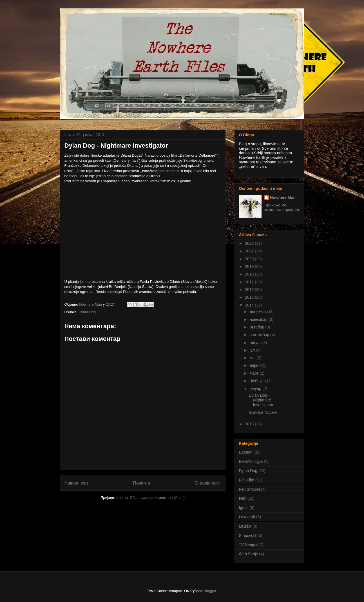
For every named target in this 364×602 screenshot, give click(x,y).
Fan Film (247, 480)
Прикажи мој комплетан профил (282, 207)
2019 (250, 266)
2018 (250, 274)
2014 (250, 305)
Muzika (245, 526)
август (256, 343)
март (255, 373)
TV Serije (247, 545)
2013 (250, 424)
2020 (250, 259)
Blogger (210, 591)
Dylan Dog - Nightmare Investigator (261, 400)
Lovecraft (247, 517)
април (256, 365)
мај (253, 358)
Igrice (244, 508)
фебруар (258, 381)
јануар (256, 388)
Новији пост (77, 483)
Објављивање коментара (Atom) (157, 498)
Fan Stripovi (250, 489)
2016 (250, 290)
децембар (259, 312)
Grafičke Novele (263, 412)
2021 (250, 251)
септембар (260, 335)
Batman (246, 452)
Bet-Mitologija (251, 461)
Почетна (142, 483)
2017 (250, 282)
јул (253, 350)
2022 (250, 243)
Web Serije (249, 554)
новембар (259, 319)
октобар (257, 327)
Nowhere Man (283, 197)
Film (243, 498)
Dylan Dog (87, 312)
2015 (250, 297)
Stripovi (246, 536)
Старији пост (208, 483)
